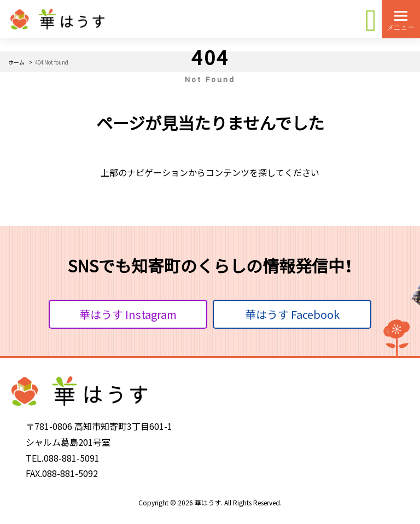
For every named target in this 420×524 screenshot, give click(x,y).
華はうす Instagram (128, 314)
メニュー (401, 27)
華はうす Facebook (292, 314)
